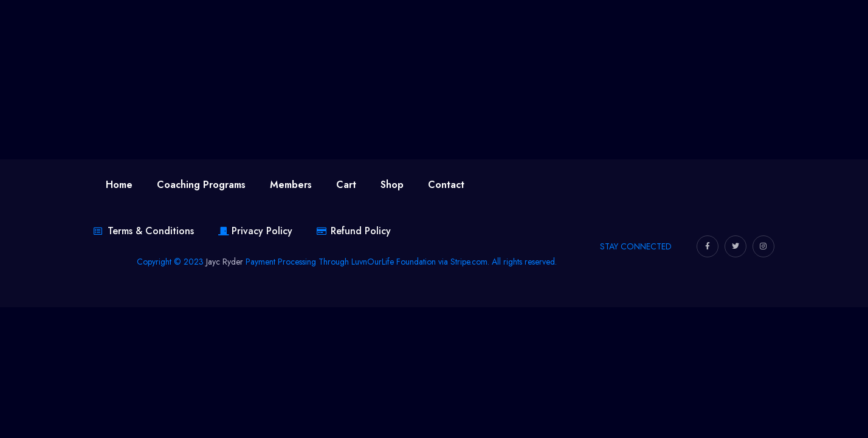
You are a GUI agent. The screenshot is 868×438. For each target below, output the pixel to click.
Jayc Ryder (225, 262)
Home (119, 185)
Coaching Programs (201, 185)
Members (291, 185)
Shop (392, 185)
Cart (346, 185)
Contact (446, 185)
